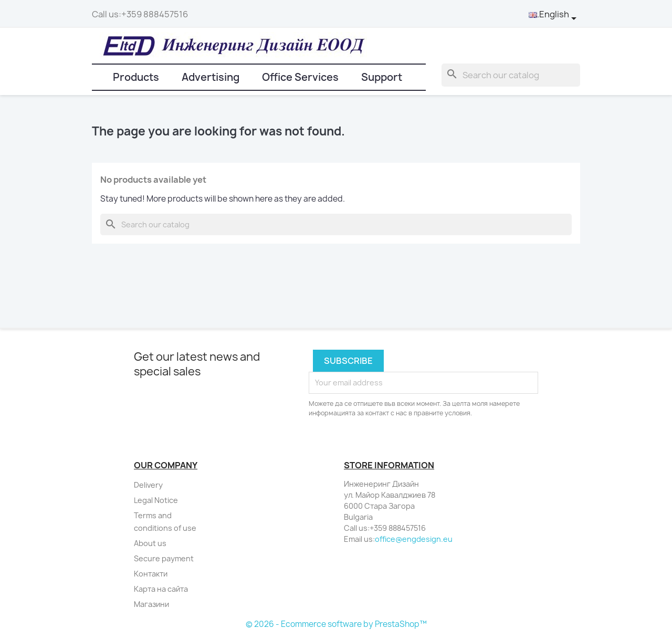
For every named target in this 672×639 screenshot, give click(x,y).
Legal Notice (156, 500)
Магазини (151, 604)
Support (382, 77)
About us (150, 543)
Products (136, 77)
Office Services (300, 77)
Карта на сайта (161, 589)
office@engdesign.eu (414, 539)
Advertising (211, 77)
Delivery (148, 485)
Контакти (151, 574)
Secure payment (164, 558)
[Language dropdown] (554, 15)
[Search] (511, 75)
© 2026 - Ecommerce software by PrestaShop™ (336, 624)
